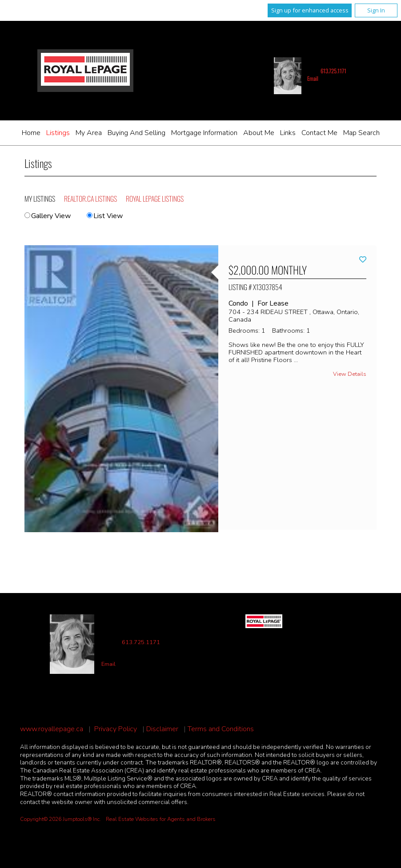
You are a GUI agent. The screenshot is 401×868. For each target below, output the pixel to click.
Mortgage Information (204, 133)
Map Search (361, 133)
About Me (259, 133)
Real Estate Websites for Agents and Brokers (161, 819)
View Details (350, 374)
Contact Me (319, 133)
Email (313, 78)
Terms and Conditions (221, 729)
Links (288, 133)
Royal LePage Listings (155, 199)
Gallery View (48, 216)
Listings (58, 133)
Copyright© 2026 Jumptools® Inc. (60, 819)
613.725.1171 (333, 71)
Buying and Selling (136, 133)
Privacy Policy (116, 729)
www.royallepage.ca (52, 729)
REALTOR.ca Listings (90, 199)
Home (31, 133)
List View (105, 216)
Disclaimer (162, 729)
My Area (89, 133)
